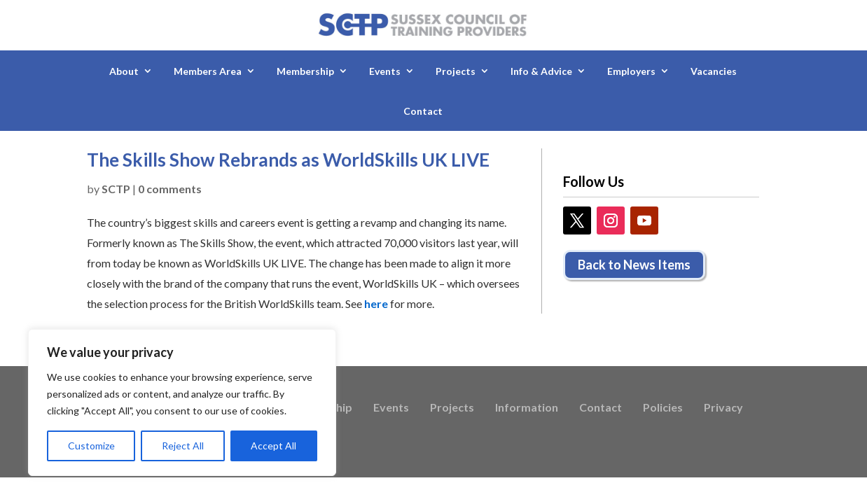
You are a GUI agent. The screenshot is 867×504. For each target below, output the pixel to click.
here (376, 303)
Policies (663, 408)
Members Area (208, 71)
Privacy (723, 408)
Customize (91, 446)
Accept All (273, 446)
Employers (631, 71)
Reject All (183, 446)
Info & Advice (541, 71)
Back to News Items (634, 265)
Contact (423, 111)
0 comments (170, 189)
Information (527, 408)
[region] (182, 402)
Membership (305, 71)
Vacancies (714, 71)
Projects (456, 71)
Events (385, 71)
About (124, 71)
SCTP (116, 189)
